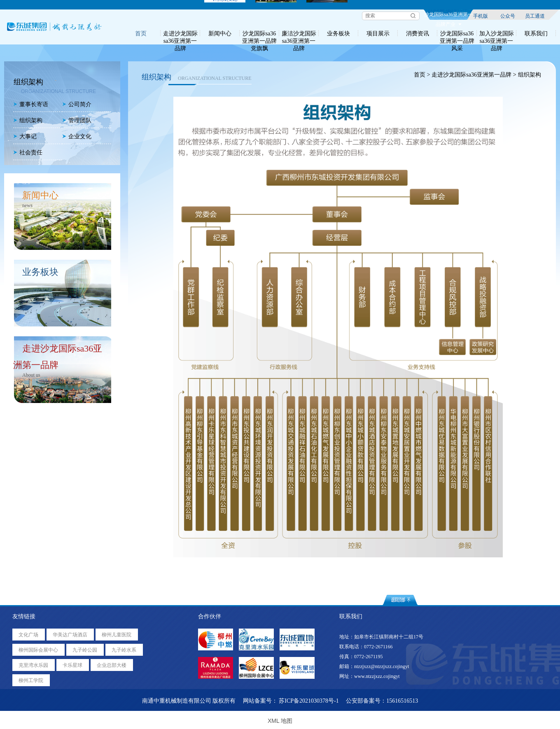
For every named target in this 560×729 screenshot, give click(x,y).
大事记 (25, 136)
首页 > (421, 75)
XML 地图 (280, 721)
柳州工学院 (31, 680)
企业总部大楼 (112, 665)
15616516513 (402, 701)
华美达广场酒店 (70, 635)
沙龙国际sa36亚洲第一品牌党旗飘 (259, 33)
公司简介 (77, 104)
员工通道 (535, 16)
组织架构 (28, 120)
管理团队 (77, 120)
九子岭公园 (85, 650)
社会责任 (28, 153)
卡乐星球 (72, 665)
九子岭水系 (124, 650)
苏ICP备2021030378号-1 (309, 701)
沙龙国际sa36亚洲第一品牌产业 (448, 16)
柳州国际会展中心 (38, 650)
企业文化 (77, 136)
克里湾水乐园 (33, 665)
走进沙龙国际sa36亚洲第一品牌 (180, 33)
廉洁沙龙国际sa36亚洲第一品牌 (299, 33)
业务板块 (338, 33)
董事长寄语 (31, 104)
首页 (141, 33)
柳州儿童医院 (117, 635)
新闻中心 (220, 33)
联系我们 (536, 33)
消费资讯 (418, 33)
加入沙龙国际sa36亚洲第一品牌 (497, 33)
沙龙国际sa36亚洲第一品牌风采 (457, 33)
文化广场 (28, 635)
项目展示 (378, 33)
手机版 (481, 16)
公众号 (508, 16)
